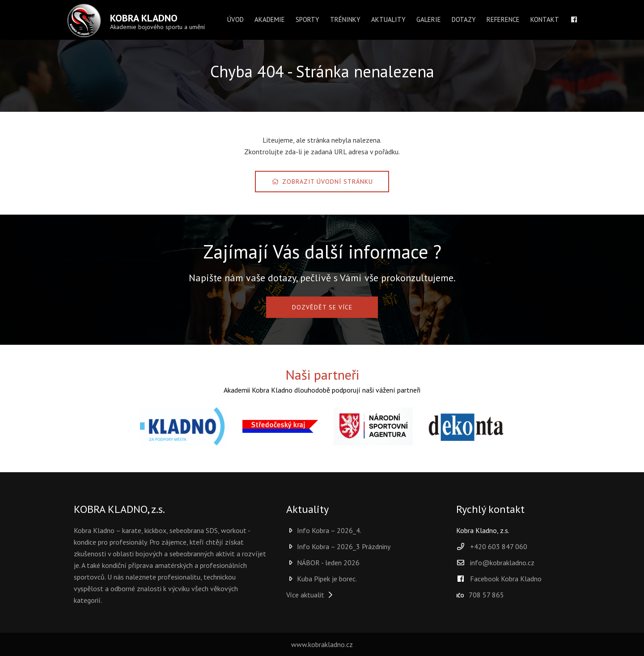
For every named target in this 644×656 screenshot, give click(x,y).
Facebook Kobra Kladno (499, 579)
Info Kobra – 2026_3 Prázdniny (338, 546)
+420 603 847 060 (499, 546)
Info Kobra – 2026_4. (324, 530)
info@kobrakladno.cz (502, 563)
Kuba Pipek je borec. (322, 579)
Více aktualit (311, 595)
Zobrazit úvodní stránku (322, 182)
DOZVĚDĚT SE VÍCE (322, 307)
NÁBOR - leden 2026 (323, 563)
